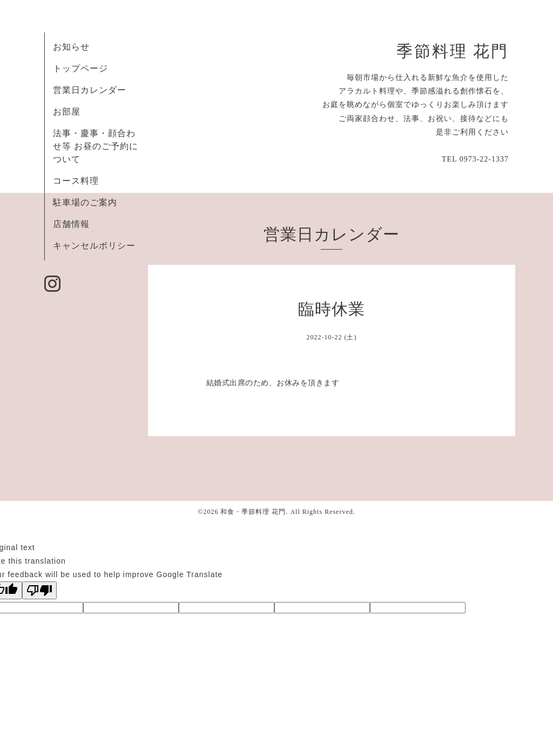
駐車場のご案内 (85, 202)
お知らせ (71, 47)
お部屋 (67, 112)
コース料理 (76, 181)
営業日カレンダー (90, 90)
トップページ (80, 68)
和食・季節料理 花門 (253, 512)
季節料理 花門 (453, 51)
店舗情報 (71, 224)
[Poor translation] (39, 590)
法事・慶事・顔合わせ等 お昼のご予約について (96, 146)
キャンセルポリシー (94, 246)
